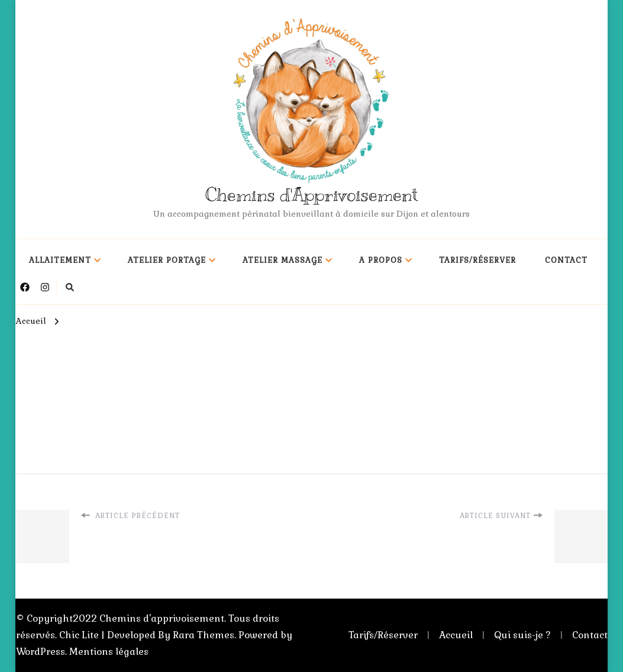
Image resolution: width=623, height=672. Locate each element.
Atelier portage (167, 260)
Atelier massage (283, 260)
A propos (381, 260)
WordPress (41, 652)
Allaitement (60, 260)
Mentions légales (109, 652)
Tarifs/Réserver (477, 260)
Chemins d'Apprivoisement (311, 195)
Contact (566, 260)
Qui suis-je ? (522, 635)
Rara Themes (204, 635)
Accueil (456, 635)
